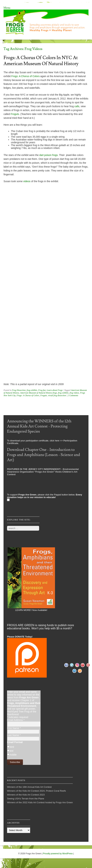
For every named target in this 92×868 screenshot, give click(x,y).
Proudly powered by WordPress (58, 854)
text (11, 751)
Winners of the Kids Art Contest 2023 (26, 795)
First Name (14, 728)
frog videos (74, 393)
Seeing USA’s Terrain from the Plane (26, 799)
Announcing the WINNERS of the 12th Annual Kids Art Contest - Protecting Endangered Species (39, 426)
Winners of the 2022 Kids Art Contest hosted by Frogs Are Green (40, 802)
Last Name (14, 735)
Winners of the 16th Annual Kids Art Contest (29, 787)
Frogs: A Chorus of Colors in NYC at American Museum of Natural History (41, 61)
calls (77, 106)
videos (27, 181)
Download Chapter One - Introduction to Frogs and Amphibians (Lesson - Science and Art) (44, 455)
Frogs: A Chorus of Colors (25, 76)
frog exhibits (32, 390)
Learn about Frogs (55, 390)
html (12, 747)
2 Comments (73, 395)
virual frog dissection (57, 395)
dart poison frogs (48, 155)
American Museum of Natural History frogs (39, 393)
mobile (13, 755)
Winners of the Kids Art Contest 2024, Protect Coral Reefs (36, 791)
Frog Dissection (19, 390)
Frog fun (42, 390)
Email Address (16, 720)
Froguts (15, 114)
